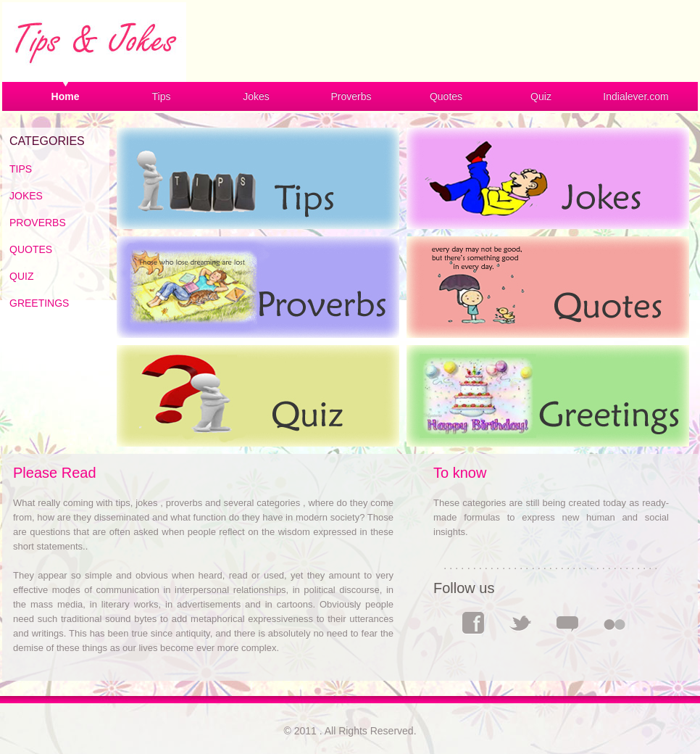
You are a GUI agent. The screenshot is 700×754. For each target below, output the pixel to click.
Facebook (473, 623)
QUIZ (21, 276)
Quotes (446, 96)
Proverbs (351, 96)
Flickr (614, 623)
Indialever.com (636, 96)
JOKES (26, 196)
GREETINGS (39, 303)
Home (66, 96)
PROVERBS (38, 223)
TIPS (21, 169)
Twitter (520, 623)
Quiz (541, 96)
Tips (162, 96)
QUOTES (31, 249)
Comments (567, 623)
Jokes (256, 96)
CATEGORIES (47, 141)
